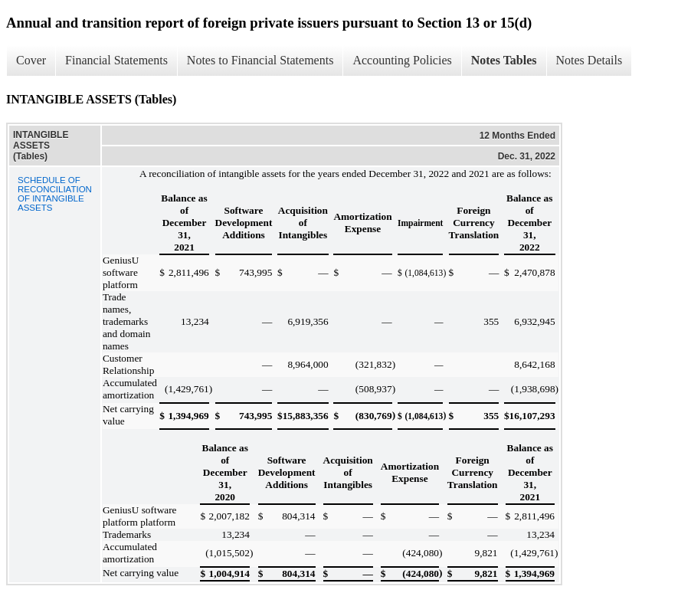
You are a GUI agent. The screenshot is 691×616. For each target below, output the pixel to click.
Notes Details (589, 60)
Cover (31, 60)
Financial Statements (116, 60)
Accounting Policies (402, 60)
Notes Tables (504, 60)
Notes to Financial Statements (260, 60)
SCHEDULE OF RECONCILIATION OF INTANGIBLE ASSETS (55, 194)
